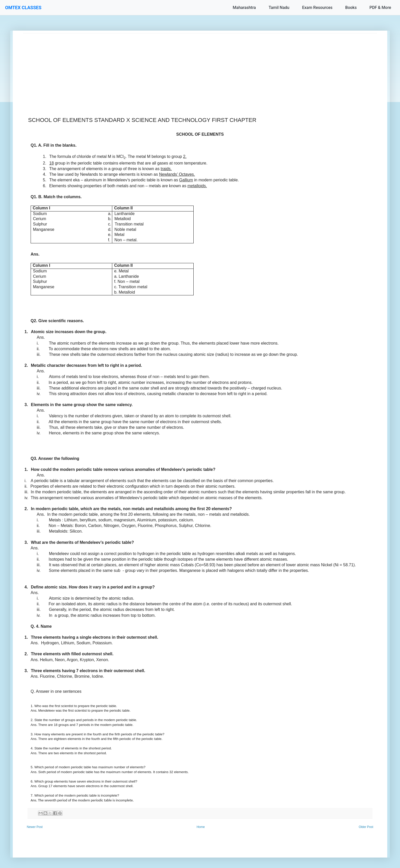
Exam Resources (317, 8)
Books (351, 8)
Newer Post (35, 827)
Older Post (366, 827)
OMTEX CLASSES (23, 8)
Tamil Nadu (279, 8)
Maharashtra (244, 8)
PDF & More (380, 8)
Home (201, 827)
